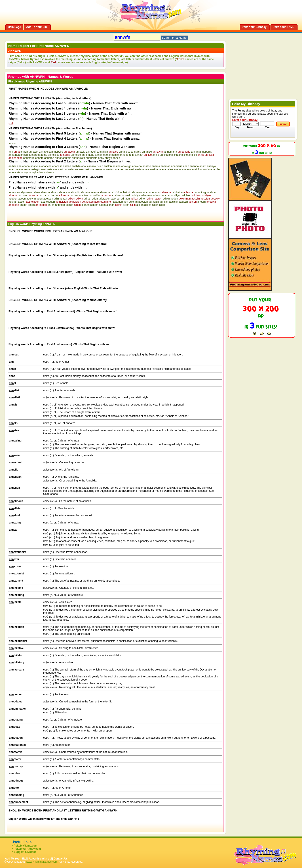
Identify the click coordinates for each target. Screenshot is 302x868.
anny (101, 158)
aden (40, 199)
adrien (143, 199)
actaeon (76, 195)
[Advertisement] (61, 213)
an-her (12, 166)
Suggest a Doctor (25, 852)
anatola (186, 169)
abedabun (155, 192)
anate (146, 169)
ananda (194, 166)
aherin (23, 205)
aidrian (110, 205)
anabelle (46, 166)
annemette (101, 155)
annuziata (92, 158)
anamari (166, 166)
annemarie (88, 155)
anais (85, 166)
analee (116, 166)
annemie (114, 155)
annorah (49, 158)
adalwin (127, 195)
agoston (143, 202)
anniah (139, 155)
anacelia (57, 166)
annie (156, 155)
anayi (33, 172)
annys (108, 158)
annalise (147, 152)
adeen (22, 199)
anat (132, 169)
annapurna (206, 152)
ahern (31, 205)
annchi (24, 155)
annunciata (79, 158)
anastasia (46, 169)
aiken (126, 205)
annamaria (171, 152)
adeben (13, 199)
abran (213, 192)
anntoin (67, 158)
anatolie (215, 169)
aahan (12, 192)
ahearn (202, 202)
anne (44, 155)
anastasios (72, 169)
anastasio (59, 169)
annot (58, 158)
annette (124, 155)
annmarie (29, 158)
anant (203, 166)
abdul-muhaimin (121, 192)
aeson (22, 202)
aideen (94, 205)
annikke (183, 155)
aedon (174, 199)
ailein (155, 205)
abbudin (75, 192)
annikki (193, 155)
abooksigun (202, 192)
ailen (162, 205)
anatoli (195, 169)
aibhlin (70, 205)
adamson (158, 195)
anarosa (13, 169)
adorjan (116, 199)
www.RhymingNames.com (42, 862)
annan (195, 152)
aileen (148, 205)
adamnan (146, 195)
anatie (160, 169)
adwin (166, 199)
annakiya (102, 152)
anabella (35, 166)
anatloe (169, 169)
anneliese (54, 155)
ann (11, 152)
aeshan (13, 202)
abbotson (64, 192)
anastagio (34, 169)
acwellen (95, 195)
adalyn (136, 195)
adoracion (105, 199)
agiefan (133, 202)
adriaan (125, 199)
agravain (154, 202)
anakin (108, 166)
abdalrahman (89, 192)
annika (164, 155)
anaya (25, 172)
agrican (164, 202)
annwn (12, 143)
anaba (26, 166)
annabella (45, 152)
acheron (53, 195)
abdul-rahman (140, 192)
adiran (63, 199)
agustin (184, 202)
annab (24, 152)
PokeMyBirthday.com (27, 849)
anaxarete (14, 172)
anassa (23, 169)
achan (44, 195)
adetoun (48, 199)
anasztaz (123, 169)
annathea (14, 155)
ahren (51, 205)
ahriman (60, 205)
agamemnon (121, 202)
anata (138, 169)
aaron (30, 192)
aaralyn (21, 192)
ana (19, 166)
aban (37, 192)
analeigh (126, 166)
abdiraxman (104, 192)
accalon (24, 195)
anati (153, 169)
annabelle (57, 152)
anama (156, 166)
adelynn (31, 199)
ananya (211, 166)
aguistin (174, 202)
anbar (40, 172)
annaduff (91, 152)
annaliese (125, 152)
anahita (76, 166)
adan (167, 195)
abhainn (178, 192)
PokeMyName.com (25, 846)
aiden (102, 205)
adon (95, 199)
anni (132, 155)
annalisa (136, 152)
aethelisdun (48, 202)
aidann (85, 205)
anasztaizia (110, 169)
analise (147, 166)
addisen (187, 195)
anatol (178, 169)
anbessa (49, 172)
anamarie (177, 166)
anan (186, 166)
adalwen (116, 195)
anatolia (205, 169)
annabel (33, 152)
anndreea (35, 155)
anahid (67, 166)
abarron (45, 192)
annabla (80, 152)
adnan (87, 199)
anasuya (97, 169)
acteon (85, 195)
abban (54, 192)
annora (39, 158)
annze (116, 158)
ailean (140, 205)
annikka (173, 155)
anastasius (85, 169)
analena (137, 166)
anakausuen (96, 166)
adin (56, 199)
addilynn (176, 195)
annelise (76, 155)
